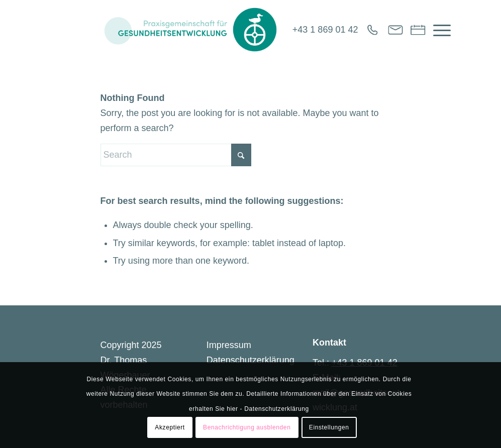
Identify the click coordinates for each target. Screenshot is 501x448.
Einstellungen (329, 427)
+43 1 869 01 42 (325, 30)
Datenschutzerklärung (251, 360)
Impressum (229, 345)
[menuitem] (439, 30)
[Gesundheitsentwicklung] (191, 30)
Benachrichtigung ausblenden (247, 427)
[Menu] (439, 30)
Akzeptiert (170, 427)
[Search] (176, 155)
